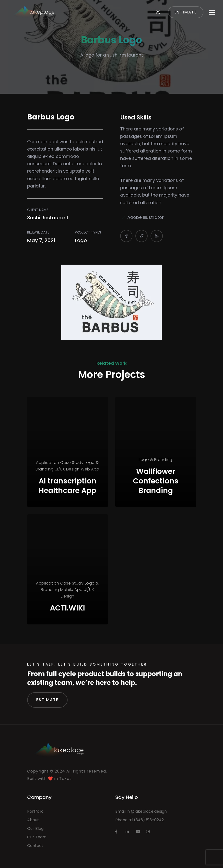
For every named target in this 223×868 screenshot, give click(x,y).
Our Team (37, 837)
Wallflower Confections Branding (156, 481)
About (33, 820)
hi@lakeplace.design (147, 811)
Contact (35, 846)
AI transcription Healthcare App (68, 486)
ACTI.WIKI (67, 608)
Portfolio (35, 811)
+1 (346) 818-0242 (147, 820)
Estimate (47, 700)
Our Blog (35, 828)
